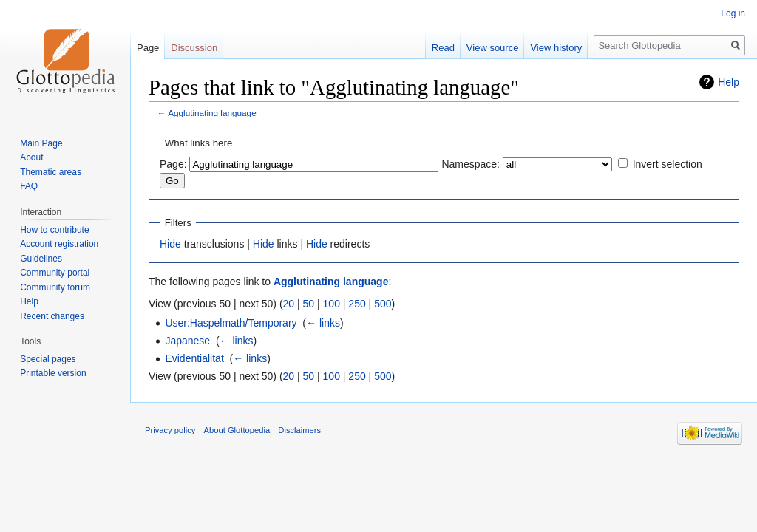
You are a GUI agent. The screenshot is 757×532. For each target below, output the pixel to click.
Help (729, 82)
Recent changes (52, 316)
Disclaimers (299, 430)
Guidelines (41, 259)
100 (332, 304)
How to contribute (54, 230)
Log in (733, 13)
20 (289, 304)
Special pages (48, 359)
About (31, 157)
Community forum (55, 287)
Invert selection (668, 164)
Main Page (41, 143)
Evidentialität (194, 358)
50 (309, 304)
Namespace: (471, 164)
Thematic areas (51, 172)
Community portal (55, 273)
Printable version (53, 373)
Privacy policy (170, 430)
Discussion (194, 48)
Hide (170, 244)
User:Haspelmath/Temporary (231, 323)
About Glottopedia (237, 430)
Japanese (187, 341)
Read (443, 48)
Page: (173, 164)
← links (323, 323)
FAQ (29, 186)
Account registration (59, 244)
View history (556, 48)
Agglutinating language (212, 113)
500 (383, 304)
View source (493, 48)
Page (148, 48)
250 (357, 304)
